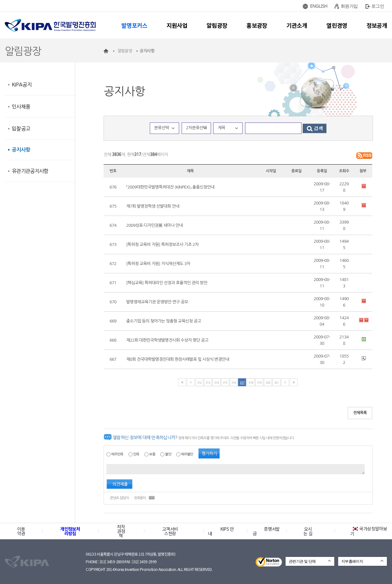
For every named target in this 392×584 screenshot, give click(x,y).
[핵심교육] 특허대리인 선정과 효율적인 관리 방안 (167, 283)
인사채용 (21, 107)
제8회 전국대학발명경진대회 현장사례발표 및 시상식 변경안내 (178, 359)
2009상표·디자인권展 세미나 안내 (155, 225)
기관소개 (297, 25)
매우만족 (117, 454)
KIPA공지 (22, 85)
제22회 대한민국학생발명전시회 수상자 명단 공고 (167, 340)
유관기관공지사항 (30, 171)
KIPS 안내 (221, 531)
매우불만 (187, 454)
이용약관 (21, 531)
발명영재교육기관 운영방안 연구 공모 (157, 302)
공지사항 (21, 150)
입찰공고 (21, 129)
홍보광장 (257, 25)
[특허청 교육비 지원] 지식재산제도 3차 (158, 264)
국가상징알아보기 (369, 531)
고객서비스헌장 (170, 531)
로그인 (378, 6)
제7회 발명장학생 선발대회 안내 (153, 206)
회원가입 (349, 6)
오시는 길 (308, 531)
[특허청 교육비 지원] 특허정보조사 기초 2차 (162, 244)
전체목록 (360, 413)
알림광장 (217, 25)
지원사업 (177, 25)
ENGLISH (319, 6)
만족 (136, 454)
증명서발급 (266, 531)
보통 (152, 454)
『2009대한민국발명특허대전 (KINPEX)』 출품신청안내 (170, 187)
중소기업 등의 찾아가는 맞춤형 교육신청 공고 (164, 321)
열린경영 (337, 25)
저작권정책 (121, 531)
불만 (168, 454)
